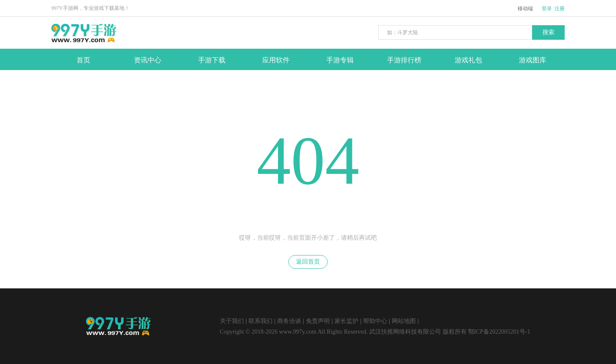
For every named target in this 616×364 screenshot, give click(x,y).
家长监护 (346, 321)
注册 (560, 9)
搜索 (548, 32)
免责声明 (318, 321)
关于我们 (232, 321)
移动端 (525, 9)
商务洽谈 (289, 321)
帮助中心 (375, 321)
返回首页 (308, 262)
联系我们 (261, 321)
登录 (547, 9)
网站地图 (404, 321)
